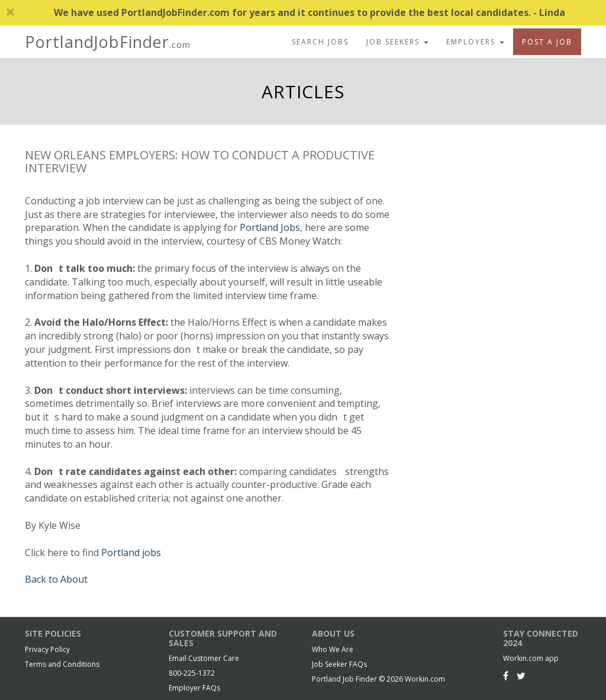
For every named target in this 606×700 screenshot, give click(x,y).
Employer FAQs (194, 688)
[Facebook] (506, 676)
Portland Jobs (270, 227)
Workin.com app (531, 658)
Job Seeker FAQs (339, 664)
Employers (475, 42)
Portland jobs (131, 553)
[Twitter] (521, 676)
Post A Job (547, 42)
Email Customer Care (204, 658)
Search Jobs (320, 42)
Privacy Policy (47, 649)
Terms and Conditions (62, 664)
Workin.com (425, 679)
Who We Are (333, 649)
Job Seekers (397, 42)
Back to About (56, 579)
